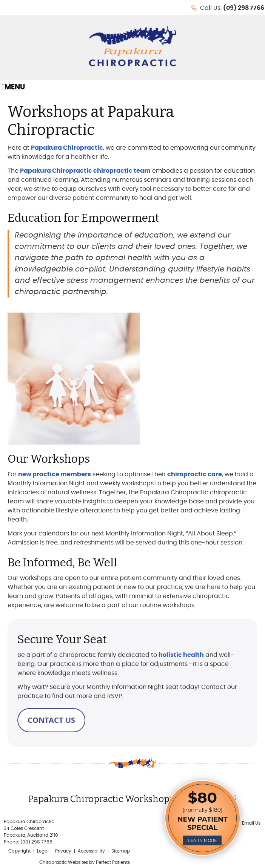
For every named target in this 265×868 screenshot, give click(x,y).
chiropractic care (195, 474)
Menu (13, 87)
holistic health (181, 655)
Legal (43, 851)
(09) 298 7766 (244, 8)
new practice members (55, 474)
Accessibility (91, 851)
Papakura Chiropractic (67, 148)
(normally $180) (203, 817)
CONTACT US (51, 720)
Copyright (19, 851)
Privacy (63, 851)
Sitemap (121, 851)
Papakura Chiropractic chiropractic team (85, 171)
